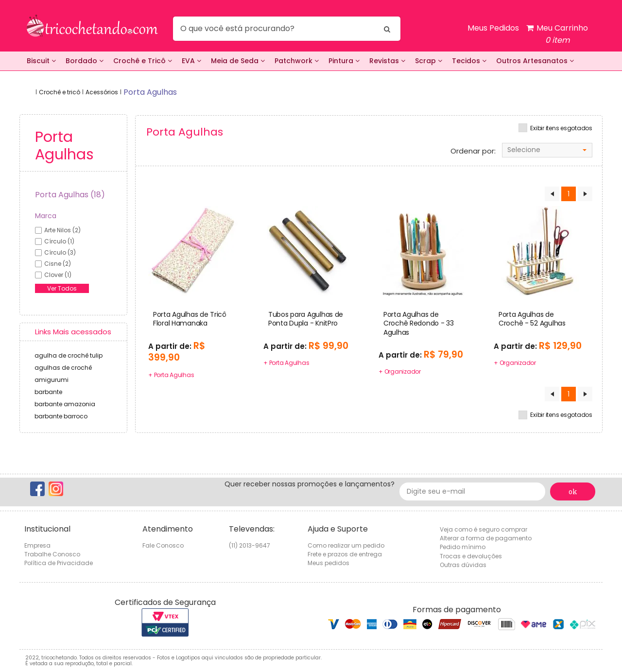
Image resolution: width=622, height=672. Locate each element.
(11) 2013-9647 (250, 545)
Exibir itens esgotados (561, 128)
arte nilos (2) (62, 230)
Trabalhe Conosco (52, 554)
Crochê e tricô (60, 92)
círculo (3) (60, 252)
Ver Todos (62, 288)
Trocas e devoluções (471, 556)
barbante (48, 392)
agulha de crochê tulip (69, 355)
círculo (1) (59, 241)
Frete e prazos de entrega (345, 554)
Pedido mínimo (463, 547)
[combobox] (547, 150)
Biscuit (41, 61)
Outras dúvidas (463, 565)
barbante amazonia (65, 404)
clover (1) (58, 275)
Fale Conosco (163, 545)
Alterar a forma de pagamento (486, 538)
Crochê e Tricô (143, 61)
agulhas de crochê (63, 368)
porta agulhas (150, 92)
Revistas (387, 61)
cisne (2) (58, 264)
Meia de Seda (238, 61)
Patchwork (297, 61)
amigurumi (52, 380)
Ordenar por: (473, 151)
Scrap (429, 61)
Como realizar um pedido (346, 545)
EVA (191, 61)
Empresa (37, 545)
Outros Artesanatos (535, 61)
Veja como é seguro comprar (484, 529)
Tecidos (469, 61)
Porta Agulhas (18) (70, 195)
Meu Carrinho (557, 34)
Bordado (85, 61)
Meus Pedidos (493, 28)
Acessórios (102, 92)
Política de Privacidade (59, 563)
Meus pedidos (328, 563)
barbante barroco (61, 416)
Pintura (344, 61)
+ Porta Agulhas (171, 375)
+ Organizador (400, 371)
